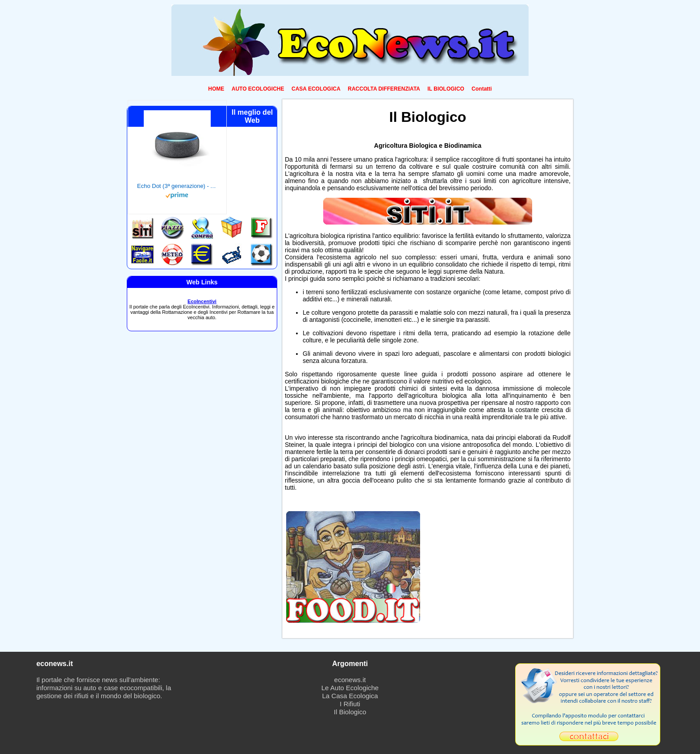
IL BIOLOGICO (446, 89)
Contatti (481, 89)
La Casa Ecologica (350, 696)
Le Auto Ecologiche (350, 688)
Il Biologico (350, 712)
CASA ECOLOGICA (316, 89)
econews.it (350, 680)
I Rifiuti (350, 704)
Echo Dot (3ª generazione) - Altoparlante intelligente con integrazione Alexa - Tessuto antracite (177, 186)
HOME (216, 89)
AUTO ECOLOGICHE (258, 89)
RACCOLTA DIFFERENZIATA (384, 89)
